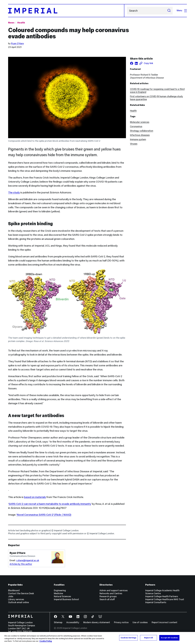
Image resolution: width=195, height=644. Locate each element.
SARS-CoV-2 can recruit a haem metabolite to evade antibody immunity (50, 504)
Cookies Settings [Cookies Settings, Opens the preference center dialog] (128, 638)
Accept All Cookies (169, 638)
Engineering (60, 590)
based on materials (35, 497)
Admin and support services (114, 590)
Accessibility (73, 622)
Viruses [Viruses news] (134, 144)
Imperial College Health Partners (162, 596)
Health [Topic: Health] (21, 23)
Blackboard (14, 590)
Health (133, 111)
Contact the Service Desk (21, 593)
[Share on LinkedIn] (136, 63)
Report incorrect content (164, 622)
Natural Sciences (62, 596)
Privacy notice (121, 622)
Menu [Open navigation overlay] (182, 10)
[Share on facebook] (132, 63)
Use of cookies (140, 622)
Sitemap (58, 622)
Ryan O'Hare (17, 44)
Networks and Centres (111, 593)
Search (127, 11)
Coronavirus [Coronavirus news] (136, 126)
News (11, 23)
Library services (16, 599)
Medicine (58, 593)
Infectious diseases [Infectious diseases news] (140, 135)
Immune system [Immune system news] (138, 139)
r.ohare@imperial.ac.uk (28, 560)
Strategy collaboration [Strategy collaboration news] (142, 131)
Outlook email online (18, 602)
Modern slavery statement (97, 622)
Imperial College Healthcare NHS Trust (165, 599)
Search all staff (107, 599)
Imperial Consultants (156, 602)
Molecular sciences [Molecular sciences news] (140, 122)
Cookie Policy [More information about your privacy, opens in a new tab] (46, 641)
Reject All (149, 638)
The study (14, 192)
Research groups (108, 596)
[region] (97, 638)
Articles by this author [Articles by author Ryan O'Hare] (21, 564)
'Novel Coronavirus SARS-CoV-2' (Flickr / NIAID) (44, 515)
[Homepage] (66, 11)
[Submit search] (169, 11)
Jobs (11, 596)
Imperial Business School (66, 599)
